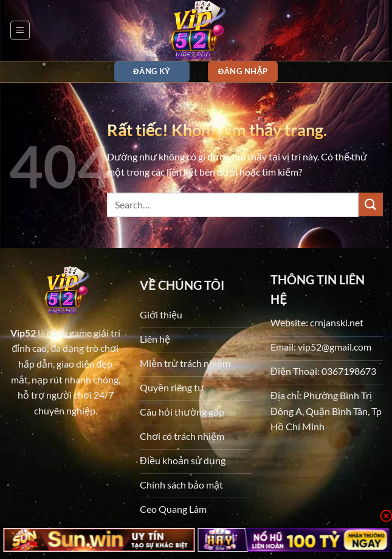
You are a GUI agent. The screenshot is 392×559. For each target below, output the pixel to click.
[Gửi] (371, 204)
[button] (20, 30)
